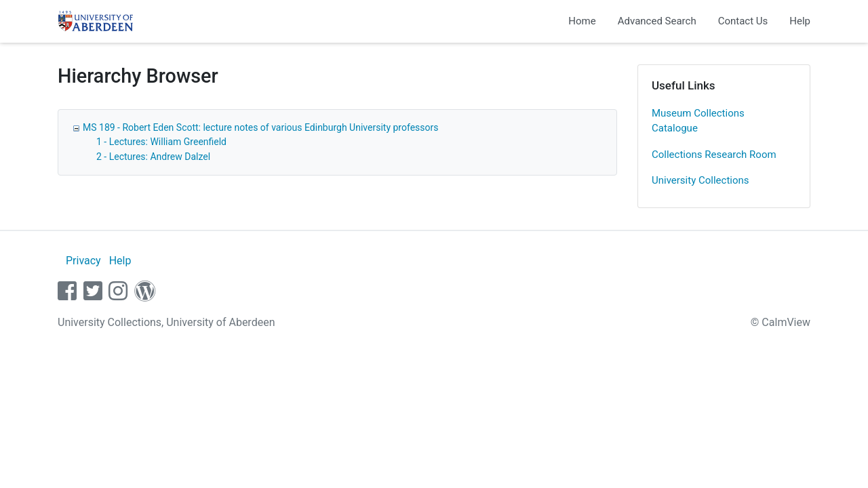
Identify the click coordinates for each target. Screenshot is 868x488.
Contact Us (743, 21)
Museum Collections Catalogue (698, 121)
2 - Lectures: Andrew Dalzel (153, 157)
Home (582, 21)
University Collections (701, 180)
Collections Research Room (714, 155)
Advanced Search (657, 21)
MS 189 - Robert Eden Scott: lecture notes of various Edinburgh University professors (260, 127)
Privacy (83, 261)
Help (800, 21)
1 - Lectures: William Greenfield (161, 142)
